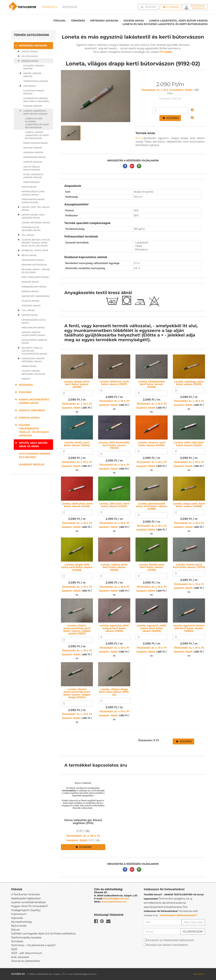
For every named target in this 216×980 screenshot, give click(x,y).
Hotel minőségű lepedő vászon (33, 176)
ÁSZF (14, 949)
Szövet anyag (27, 52)
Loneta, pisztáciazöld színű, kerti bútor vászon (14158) (151, 506)
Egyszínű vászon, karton (34, 67)
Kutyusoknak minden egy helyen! (35, 455)
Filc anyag (25, 235)
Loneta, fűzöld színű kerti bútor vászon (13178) (152, 567)
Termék (171, 7)
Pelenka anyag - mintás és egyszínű (36, 271)
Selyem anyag (27, 56)
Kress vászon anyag (36, 143)
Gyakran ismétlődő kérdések (29, 902)
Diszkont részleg (32, 465)
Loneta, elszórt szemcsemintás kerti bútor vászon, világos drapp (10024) (77, 693)
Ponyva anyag (27, 418)
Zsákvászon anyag (33, 260)
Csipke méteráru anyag (36, 223)
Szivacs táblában (29, 410)
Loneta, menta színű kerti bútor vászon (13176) (189, 566)
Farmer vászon (33, 106)
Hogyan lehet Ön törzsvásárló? (30, 906)
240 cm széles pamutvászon (32, 168)
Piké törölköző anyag (35, 277)
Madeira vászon (33, 152)
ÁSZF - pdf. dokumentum (27, 953)
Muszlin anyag (31, 301)
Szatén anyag (27, 315)
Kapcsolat (17, 918)
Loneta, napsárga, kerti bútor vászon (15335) (189, 383)
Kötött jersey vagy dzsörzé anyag (31, 216)
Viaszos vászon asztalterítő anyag (33, 334)
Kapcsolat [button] (70, 7)
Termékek (50, 7)
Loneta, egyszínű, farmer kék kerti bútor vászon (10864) (189, 628)
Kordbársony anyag (34, 287)
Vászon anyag (134, 21)
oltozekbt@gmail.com (116, 898)
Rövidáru (23, 385)
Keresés (149, 7)
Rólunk (16, 930)
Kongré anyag (30, 282)
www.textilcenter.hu (114, 902)
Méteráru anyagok (104, 21)
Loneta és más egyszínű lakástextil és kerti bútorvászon (165, 24)
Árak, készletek (20, 957)
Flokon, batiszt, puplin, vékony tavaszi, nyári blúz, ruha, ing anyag (33, 243)
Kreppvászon (32, 182)
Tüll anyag (26, 310)
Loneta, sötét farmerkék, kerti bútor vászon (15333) (114, 445)
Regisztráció (199, 8)
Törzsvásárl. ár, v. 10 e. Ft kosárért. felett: (167, 90)
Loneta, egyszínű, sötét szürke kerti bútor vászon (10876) (152, 628)
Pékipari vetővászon (34, 265)
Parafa (26, 379)
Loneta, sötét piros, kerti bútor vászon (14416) (77, 505)
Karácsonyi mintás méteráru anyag (30, 360)
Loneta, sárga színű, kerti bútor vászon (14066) (189, 505)
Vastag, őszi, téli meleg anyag (33, 208)
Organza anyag (31, 306)
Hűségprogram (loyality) (26, 910)
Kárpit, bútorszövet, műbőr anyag (32, 401)
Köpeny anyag (30, 291)
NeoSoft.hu (199, 974)
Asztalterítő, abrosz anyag (34, 341)
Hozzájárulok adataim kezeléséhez (167, 945)
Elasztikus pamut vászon (34, 92)
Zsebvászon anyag (35, 157)
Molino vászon (33, 148)
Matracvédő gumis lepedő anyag (33, 193)
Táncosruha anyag (33, 328)
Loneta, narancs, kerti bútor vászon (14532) (152, 444)
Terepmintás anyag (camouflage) (33, 201)
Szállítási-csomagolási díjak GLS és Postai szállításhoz (43, 934)
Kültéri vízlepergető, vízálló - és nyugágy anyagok (31, 430)
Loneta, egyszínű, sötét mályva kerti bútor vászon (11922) (114, 628)
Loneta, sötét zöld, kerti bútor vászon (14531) (189, 444)
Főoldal (60, 21)
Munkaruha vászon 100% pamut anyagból (36, 100)
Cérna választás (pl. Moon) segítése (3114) (83, 822)
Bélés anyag (27, 255)
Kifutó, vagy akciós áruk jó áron (31, 445)
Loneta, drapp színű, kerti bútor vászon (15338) (77, 384)
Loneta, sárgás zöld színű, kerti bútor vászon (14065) (77, 567)
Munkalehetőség (21, 922)
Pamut (140, 138)
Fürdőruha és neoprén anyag (31, 229)
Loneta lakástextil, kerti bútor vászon (178, 21)
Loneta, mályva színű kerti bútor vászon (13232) (114, 567)
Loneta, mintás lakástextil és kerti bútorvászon (37, 135)
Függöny (23, 392)
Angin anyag (29, 187)
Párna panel (29, 366)
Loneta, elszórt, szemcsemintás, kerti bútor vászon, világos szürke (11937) (77, 630)
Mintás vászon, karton (30, 75)
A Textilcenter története (25, 894)
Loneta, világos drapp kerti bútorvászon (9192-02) (114, 692)
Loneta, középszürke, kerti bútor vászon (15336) (152, 384)
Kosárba (171, 118)
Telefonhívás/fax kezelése (26, 938)
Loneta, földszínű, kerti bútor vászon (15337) (114, 383)
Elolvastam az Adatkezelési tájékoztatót (170, 940)
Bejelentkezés (198, 6)
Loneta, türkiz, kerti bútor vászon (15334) (77, 444)
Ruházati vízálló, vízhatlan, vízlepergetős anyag (32, 351)
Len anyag (27, 86)
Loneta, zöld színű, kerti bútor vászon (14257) (114, 505)
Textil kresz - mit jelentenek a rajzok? (34, 945)
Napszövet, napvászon (36, 296)
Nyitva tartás (19, 926)
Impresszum (19, 914)
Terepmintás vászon (36, 81)
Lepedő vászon (33, 162)
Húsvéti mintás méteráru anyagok (33, 372)
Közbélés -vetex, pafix (32, 250)
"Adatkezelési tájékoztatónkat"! (178, 915)
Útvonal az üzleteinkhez (26, 961)
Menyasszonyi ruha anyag (34, 321)
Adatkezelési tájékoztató (26, 898)
